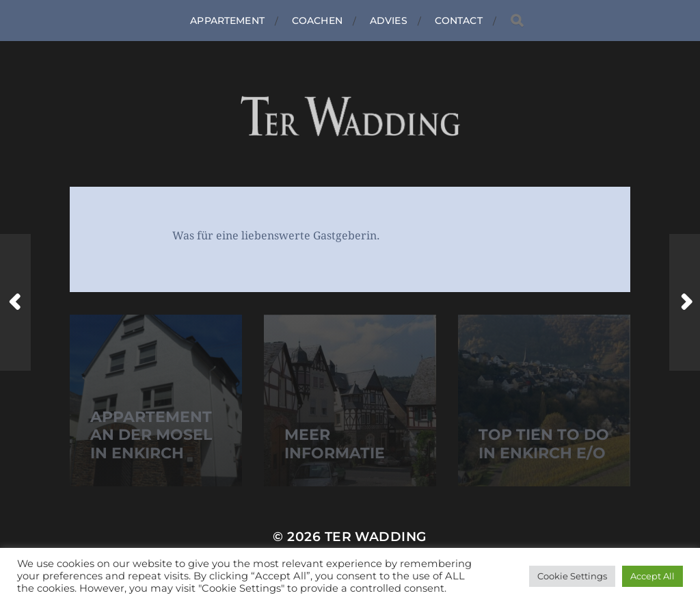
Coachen (317, 21)
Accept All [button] (652, 576)
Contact (459, 21)
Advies (389, 21)
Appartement (227, 21)
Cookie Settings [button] (572, 576)
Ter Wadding (376, 537)
